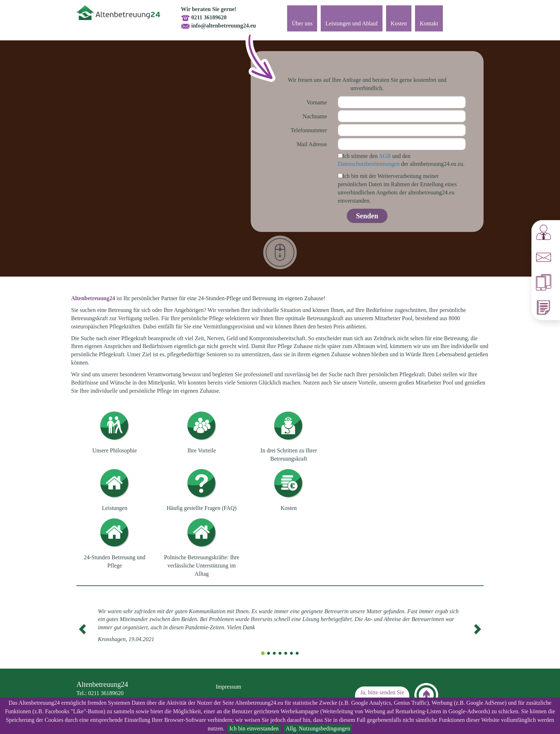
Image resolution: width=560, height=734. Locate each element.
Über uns (302, 23)
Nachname (315, 116)
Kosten (399, 23)
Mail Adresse (312, 144)
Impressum (228, 687)
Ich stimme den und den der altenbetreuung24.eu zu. (401, 160)
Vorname (317, 102)
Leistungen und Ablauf (352, 23)
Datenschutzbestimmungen (369, 164)
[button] (82, 627)
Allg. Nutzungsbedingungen (318, 728)
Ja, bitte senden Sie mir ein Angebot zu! (382, 696)
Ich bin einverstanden (254, 728)
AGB (385, 156)
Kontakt (429, 23)
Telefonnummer (309, 130)
